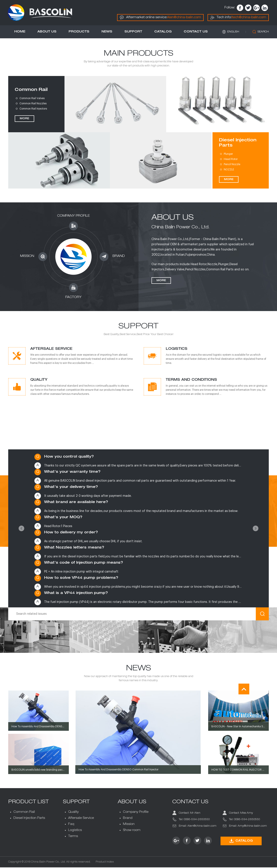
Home (20, 32)
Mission (129, 825)
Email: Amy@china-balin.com (248, 826)
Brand (128, 819)
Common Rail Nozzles (33, 104)
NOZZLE (229, 170)
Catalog (163, 32)
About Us (47, 32)
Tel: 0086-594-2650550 (194, 820)
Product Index (105, 863)
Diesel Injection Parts (237, 144)
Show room (132, 831)
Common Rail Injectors (34, 109)
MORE (25, 119)
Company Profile (136, 813)
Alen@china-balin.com (184, 18)
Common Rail (32, 91)
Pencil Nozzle (232, 165)
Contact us (196, 32)
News (107, 32)
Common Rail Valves (32, 99)
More (161, 281)
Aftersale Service (81, 819)
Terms (73, 837)
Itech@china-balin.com (248, 18)
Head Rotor (230, 160)
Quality (74, 813)
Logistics (75, 831)
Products (79, 32)
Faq (71, 825)
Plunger (228, 155)
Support (134, 32)
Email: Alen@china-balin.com (198, 826)
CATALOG (241, 841)
